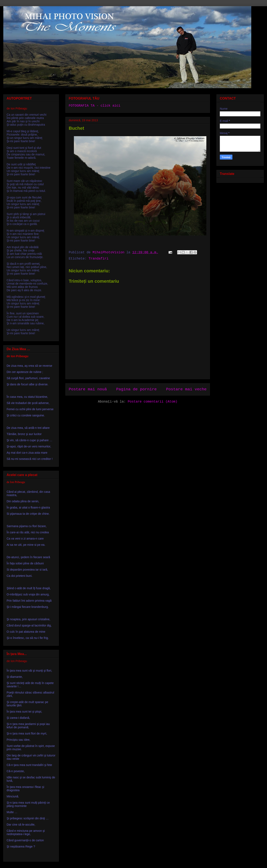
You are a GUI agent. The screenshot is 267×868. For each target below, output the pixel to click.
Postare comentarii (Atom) (153, 402)
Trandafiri (99, 259)
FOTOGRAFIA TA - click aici (95, 106)
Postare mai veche (186, 389)
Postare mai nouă (88, 389)
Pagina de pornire (136, 389)
